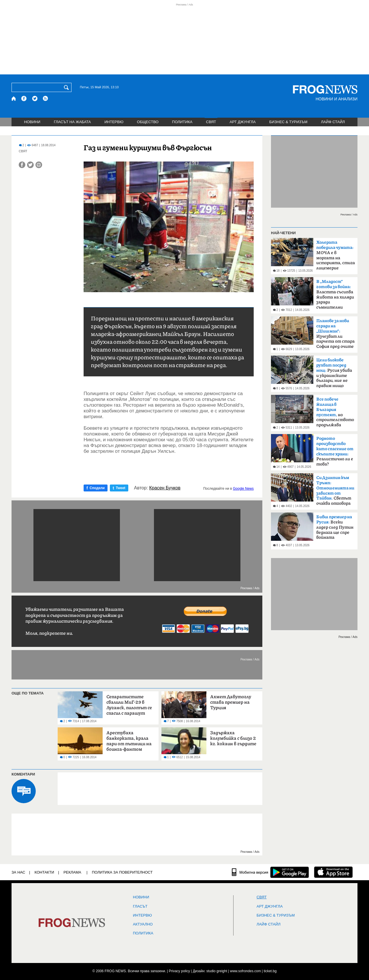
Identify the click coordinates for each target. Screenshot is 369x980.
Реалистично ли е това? (335, 451)
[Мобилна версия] (250, 872)
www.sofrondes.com (245, 971)
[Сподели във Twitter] (30, 165)
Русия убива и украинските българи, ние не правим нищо (334, 373)
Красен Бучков (165, 488)
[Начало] (14, 98)
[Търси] (67, 87)
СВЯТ (211, 122)
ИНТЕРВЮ (114, 122)
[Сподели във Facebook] (22, 165)
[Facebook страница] (24, 98)
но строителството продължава (335, 412)
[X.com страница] (35, 98)
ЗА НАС (18, 872)
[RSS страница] (46, 98)
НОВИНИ (32, 122)
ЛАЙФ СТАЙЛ (333, 122)
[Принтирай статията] (39, 165)
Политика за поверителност (122, 872)
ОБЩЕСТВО (148, 122)
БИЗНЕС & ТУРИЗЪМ (288, 122)
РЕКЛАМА (72, 872)
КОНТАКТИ (44, 872)
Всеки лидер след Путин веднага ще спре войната (335, 527)
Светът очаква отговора (335, 491)
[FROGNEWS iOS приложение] (333, 872)
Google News (243, 489)
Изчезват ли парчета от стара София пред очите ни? (335, 335)
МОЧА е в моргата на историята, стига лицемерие (336, 255)
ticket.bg (270, 971)
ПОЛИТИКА (182, 122)
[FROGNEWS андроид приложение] (290, 872)
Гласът (140, 906)
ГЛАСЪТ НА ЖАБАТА (72, 122)
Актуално (143, 924)
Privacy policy (179, 971)
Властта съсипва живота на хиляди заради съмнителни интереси (335, 296)
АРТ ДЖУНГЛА (243, 122)
